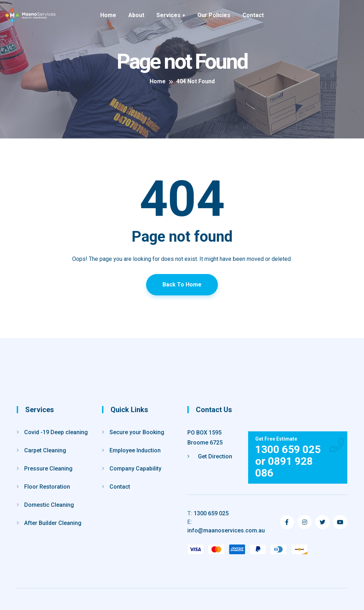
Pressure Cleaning (48, 469)
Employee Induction (135, 450)
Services (168, 15)
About (136, 15)
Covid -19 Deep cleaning (56, 432)
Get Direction (210, 456)
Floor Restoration (47, 487)
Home (108, 15)
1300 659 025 (208, 513)
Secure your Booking (137, 432)
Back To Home (182, 285)
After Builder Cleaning (53, 523)
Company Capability (135, 469)
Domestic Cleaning (49, 505)
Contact (253, 15)
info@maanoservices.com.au (226, 526)
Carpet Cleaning (45, 450)
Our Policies (214, 15)
